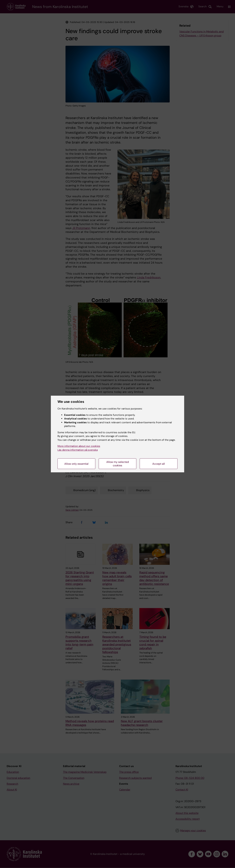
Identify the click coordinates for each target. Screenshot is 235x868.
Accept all (159, 464)
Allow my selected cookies (118, 464)
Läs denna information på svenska (78, 450)
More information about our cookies (79, 446)
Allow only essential (76, 464)
